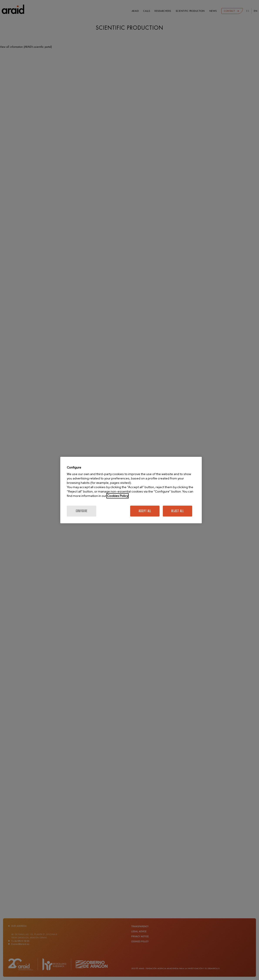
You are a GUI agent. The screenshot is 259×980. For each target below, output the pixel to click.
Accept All (145, 511)
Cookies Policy (118, 496)
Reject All (177, 511)
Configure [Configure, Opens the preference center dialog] (82, 511)
